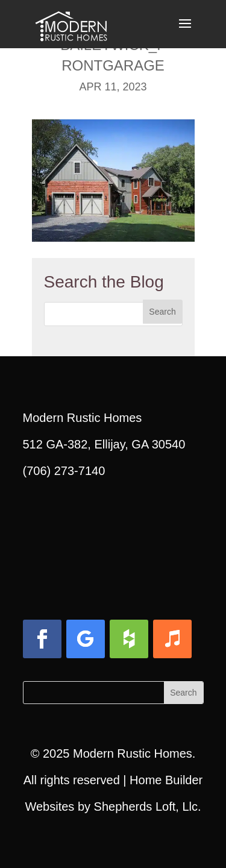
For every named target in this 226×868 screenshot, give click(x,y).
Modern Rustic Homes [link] (133, 753)
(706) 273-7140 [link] (64, 471)
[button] (185, 31)
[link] (71, 23)
